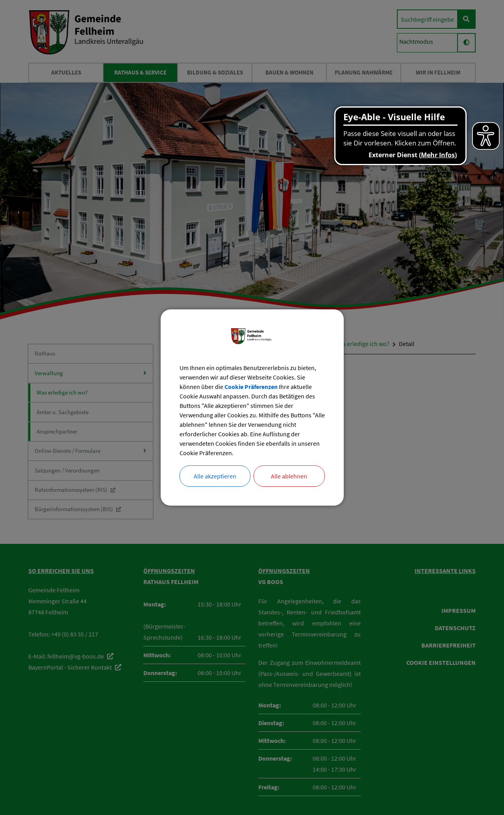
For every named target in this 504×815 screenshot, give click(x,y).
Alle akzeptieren (215, 476)
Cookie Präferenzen (251, 387)
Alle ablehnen (289, 476)
